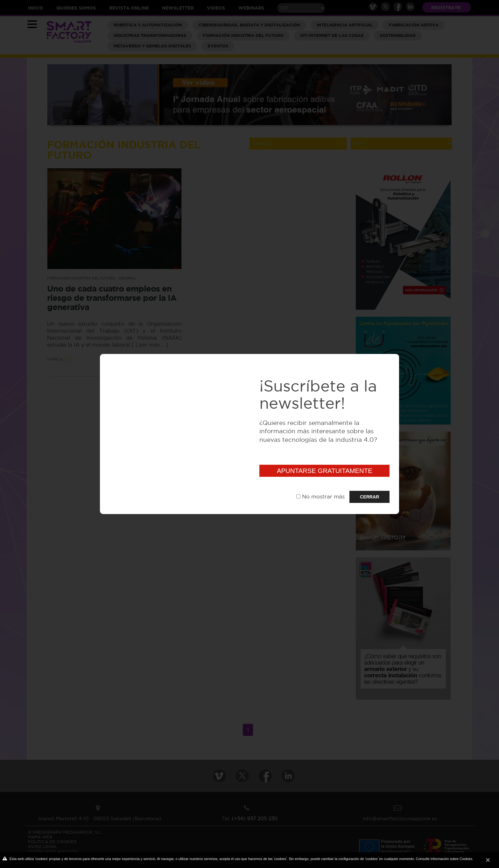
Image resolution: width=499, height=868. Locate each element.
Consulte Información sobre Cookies (444, 859)
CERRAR (369, 497)
